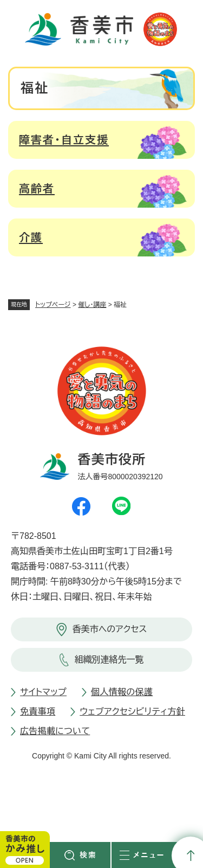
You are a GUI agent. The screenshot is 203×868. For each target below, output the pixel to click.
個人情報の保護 (122, 692)
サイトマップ (43, 692)
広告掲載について (55, 731)
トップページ (53, 305)
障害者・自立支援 (64, 140)
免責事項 (38, 712)
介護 (31, 237)
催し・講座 (92, 305)
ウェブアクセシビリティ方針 (132, 712)
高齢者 (37, 189)
